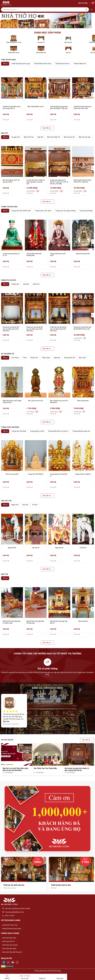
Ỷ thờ (25, 358)
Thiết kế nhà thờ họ (62, 64)
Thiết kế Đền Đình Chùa (43, 64)
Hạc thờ (25, 505)
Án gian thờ (16, 137)
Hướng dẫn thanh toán (10, 925)
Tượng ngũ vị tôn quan (43, 211)
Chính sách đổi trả (8, 941)
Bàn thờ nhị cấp (85, 137)
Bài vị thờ (82, 358)
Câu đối (26, 284)
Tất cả (5, 64)
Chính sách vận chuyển (10, 945)
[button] (93, 95)
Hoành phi (15, 284)
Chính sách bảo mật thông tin (12, 952)
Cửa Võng (15, 358)
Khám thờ (34, 358)
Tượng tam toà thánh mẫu (21, 211)
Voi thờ (35, 505)
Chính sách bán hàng (9, 949)
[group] (47, 20)
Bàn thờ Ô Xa (29, 137)
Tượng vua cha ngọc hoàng (65, 211)
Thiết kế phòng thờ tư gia (21, 64)
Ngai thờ (57, 358)
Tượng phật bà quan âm (81, 431)
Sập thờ (40, 137)
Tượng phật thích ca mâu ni (58, 431)
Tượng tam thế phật (19, 431)
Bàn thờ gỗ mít (69, 137)
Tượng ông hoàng (86, 211)
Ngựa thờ (15, 505)
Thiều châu (46, 358)
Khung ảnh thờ (70, 358)
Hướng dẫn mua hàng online (12, 929)
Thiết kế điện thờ (80, 64)
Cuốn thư (36, 284)
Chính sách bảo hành (9, 938)
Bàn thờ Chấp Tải (53, 137)
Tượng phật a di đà (37, 431)
